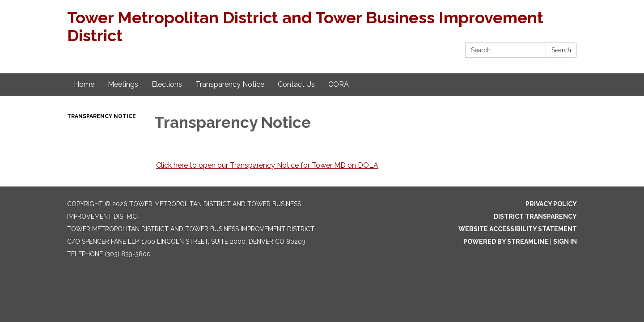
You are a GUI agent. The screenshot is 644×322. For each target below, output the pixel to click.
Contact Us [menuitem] (296, 84)
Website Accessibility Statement (518, 229)
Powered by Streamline (506, 241)
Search (561, 50)
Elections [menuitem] (167, 84)
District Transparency (535, 216)
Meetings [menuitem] (123, 84)
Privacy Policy (551, 204)
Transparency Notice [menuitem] (230, 84)
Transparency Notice (102, 116)
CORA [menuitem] (339, 84)
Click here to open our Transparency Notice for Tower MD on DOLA (267, 165)
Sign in (565, 241)
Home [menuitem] (84, 84)
